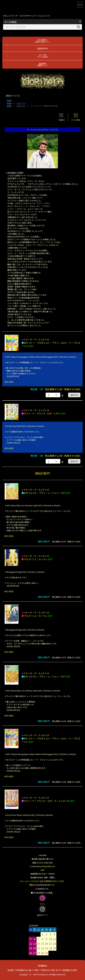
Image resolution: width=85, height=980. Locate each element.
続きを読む (9, 382)
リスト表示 (76, 120)
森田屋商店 (42, 966)
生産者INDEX (42, 48)
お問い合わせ (56, 970)
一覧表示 (61, 120)
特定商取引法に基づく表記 (27, 970)
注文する (74, 395)
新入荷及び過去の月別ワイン (42, 41)
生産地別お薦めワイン (42, 64)
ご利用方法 (44, 970)
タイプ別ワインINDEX (42, 56)
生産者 (9, 101)
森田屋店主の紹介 (70, 970)
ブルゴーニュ (21, 103)
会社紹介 (11, 970)
